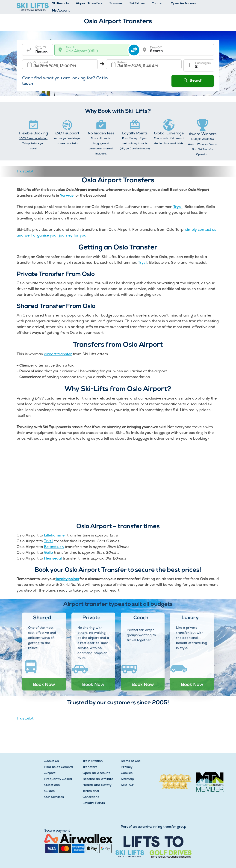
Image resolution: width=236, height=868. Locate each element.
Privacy (127, 767)
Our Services (54, 797)
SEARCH (128, 785)
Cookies (127, 773)
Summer (116, 4)
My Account (61, 11)
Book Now (44, 684)
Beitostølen (54, 547)
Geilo (49, 552)
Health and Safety (97, 785)
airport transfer (58, 354)
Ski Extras (137, 4)
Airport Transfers (89, 4)
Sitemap (127, 779)
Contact (158, 4)
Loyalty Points (94, 803)
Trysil (178, 207)
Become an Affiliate (98, 779)
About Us (52, 761)
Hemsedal (53, 558)
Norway (67, 196)
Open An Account (184, 4)
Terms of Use (131, 761)
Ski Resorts (60, 4)
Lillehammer (55, 535)
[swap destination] (134, 50)
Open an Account (96, 773)
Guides (49, 791)
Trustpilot (25, 171)
